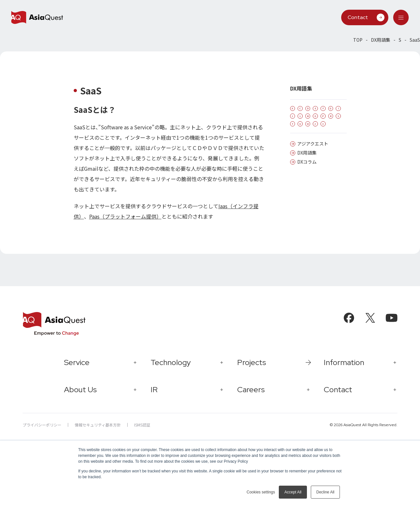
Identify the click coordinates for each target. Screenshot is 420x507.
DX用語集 (381, 40)
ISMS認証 (142, 425)
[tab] (401, 17)
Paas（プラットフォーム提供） (125, 216)
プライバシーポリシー (42, 425)
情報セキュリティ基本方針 (98, 425)
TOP (358, 40)
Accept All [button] (293, 492)
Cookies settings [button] (261, 492)
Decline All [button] (325, 492)
